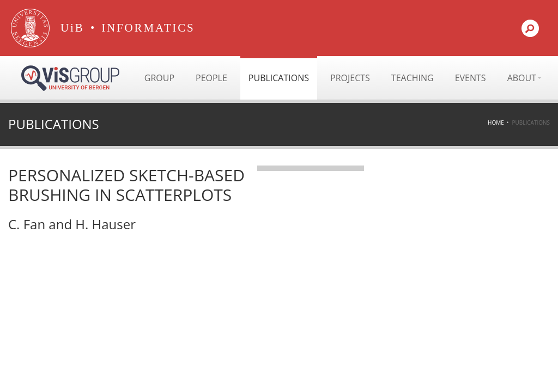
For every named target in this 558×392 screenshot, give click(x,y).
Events (471, 78)
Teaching (413, 78)
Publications (279, 78)
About (524, 78)
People (211, 78)
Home (496, 122)
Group (159, 78)
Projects (350, 78)
